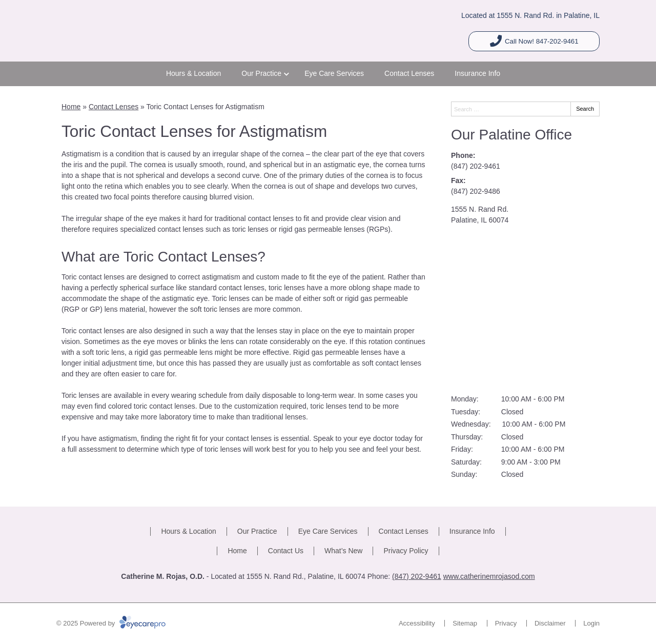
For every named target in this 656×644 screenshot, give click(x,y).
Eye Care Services (334, 73)
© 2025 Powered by (111, 623)
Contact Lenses (409, 73)
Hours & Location (193, 73)
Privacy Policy (406, 551)
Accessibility (417, 623)
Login (591, 623)
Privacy (506, 623)
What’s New (343, 551)
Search (585, 109)
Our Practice (261, 73)
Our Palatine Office (511, 135)
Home (71, 107)
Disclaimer (550, 623)
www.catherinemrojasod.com (489, 576)
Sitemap (465, 623)
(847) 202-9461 (476, 166)
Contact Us (286, 551)
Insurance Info (477, 73)
